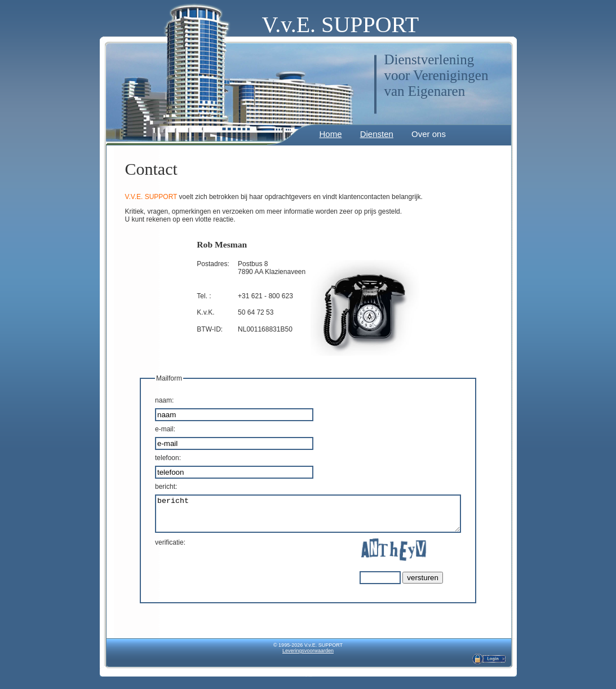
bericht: (148, 487)
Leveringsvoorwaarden (308, 657)
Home (327, 134)
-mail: (147, 429)
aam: (146, 400)
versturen (441, 584)
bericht (308, 517)
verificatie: (152, 549)
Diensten (373, 134)
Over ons (425, 134)
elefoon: (150, 458)
